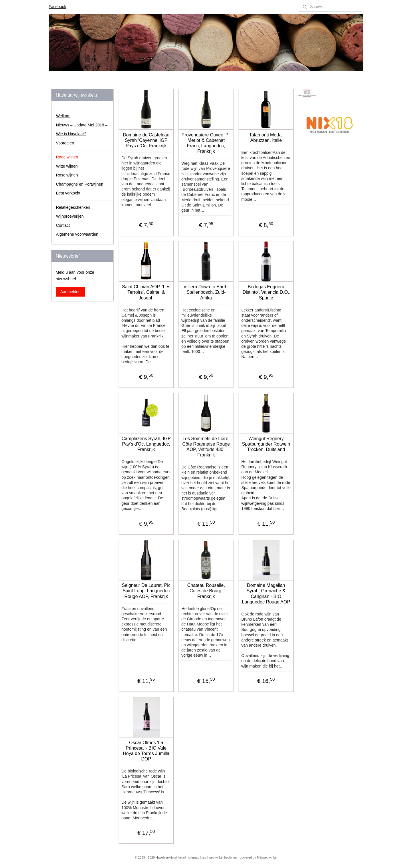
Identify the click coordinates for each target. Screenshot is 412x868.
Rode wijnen (67, 157)
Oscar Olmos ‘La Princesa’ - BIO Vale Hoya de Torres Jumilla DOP (146, 751)
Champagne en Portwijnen (80, 184)
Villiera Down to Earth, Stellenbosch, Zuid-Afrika (206, 292)
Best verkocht (68, 193)
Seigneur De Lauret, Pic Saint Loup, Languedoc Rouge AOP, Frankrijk (146, 591)
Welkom (63, 116)
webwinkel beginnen (223, 857)
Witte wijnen (67, 166)
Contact (63, 225)
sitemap (194, 857)
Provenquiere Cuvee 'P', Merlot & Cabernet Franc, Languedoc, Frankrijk (206, 143)
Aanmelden (71, 292)
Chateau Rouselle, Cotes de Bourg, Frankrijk (206, 591)
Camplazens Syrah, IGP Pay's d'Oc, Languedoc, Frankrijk (146, 444)
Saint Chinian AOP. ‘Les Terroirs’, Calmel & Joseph (146, 292)
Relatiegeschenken (73, 207)
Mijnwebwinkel (267, 857)
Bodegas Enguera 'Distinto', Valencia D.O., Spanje (266, 292)
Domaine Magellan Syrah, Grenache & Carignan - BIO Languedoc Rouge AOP (266, 594)
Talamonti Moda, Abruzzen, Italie (266, 138)
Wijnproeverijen (70, 216)
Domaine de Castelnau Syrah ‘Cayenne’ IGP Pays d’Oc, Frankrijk (146, 140)
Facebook (57, 7)
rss (204, 857)
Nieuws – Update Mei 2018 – (82, 125)
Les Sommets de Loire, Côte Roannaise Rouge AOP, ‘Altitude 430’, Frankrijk (206, 447)
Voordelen (65, 143)
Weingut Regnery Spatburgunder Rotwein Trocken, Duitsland (266, 444)
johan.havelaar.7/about (321, 150)
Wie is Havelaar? (71, 134)
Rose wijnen (67, 175)
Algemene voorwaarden (77, 234)
